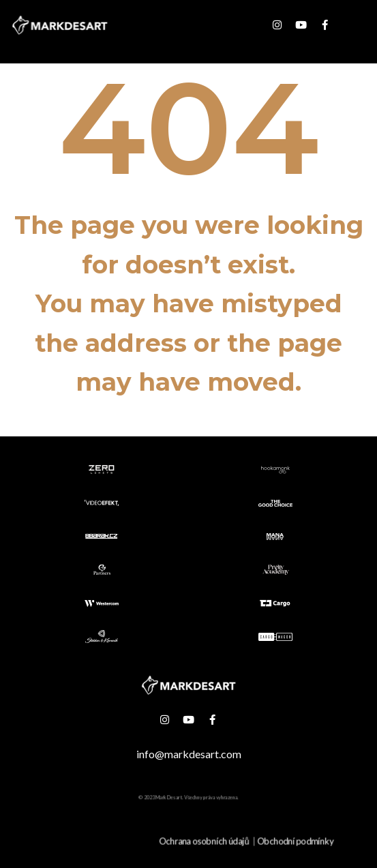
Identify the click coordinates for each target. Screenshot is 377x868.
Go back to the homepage (188, 425)
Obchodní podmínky (296, 841)
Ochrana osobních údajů (205, 841)
